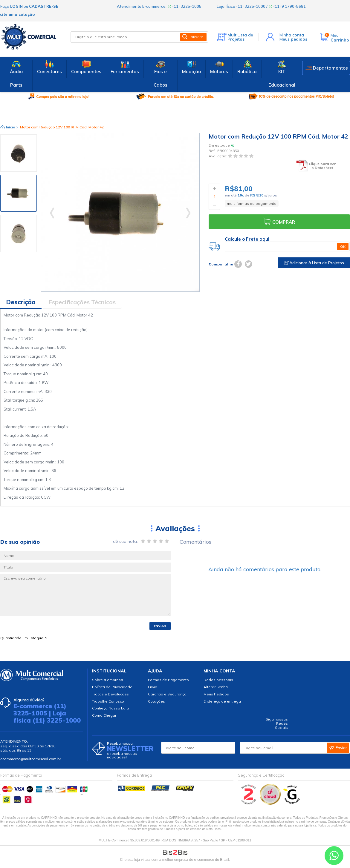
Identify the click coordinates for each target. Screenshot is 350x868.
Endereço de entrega (222, 701)
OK (343, 246)
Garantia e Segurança (167, 694)
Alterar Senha (216, 687)
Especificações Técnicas (82, 302)
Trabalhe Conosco (108, 701)
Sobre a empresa (108, 680)
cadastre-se (44, 6)
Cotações (156, 701)
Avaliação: (218, 156)
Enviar (160, 626)
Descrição (21, 302)
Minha (292, 35)
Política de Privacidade (112, 687)
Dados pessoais (218, 680)
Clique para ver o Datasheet (322, 166)
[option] (19, 153)
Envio (153, 687)
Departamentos (330, 68)
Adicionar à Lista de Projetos (314, 263)
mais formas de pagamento (252, 203)
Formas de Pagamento (168, 680)
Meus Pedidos (216, 694)
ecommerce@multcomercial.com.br (31, 759)
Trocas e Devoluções (110, 694)
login (16, 6)
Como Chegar (104, 715)
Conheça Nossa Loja (110, 708)
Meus (293, 39)
